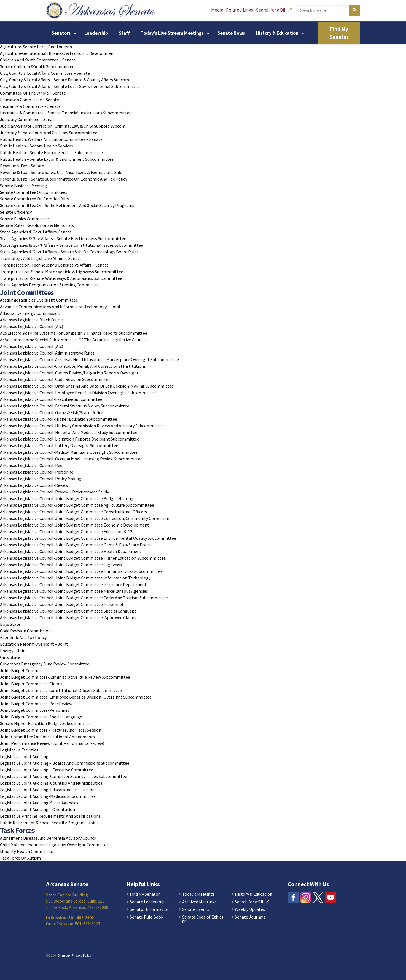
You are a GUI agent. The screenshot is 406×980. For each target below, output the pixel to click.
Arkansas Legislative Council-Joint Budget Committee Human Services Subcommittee (81, 571)
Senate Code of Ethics (203, 919)
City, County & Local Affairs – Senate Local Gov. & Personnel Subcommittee (70, 86)
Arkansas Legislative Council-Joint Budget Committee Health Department (71, 551)
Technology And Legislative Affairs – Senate (41, 258)
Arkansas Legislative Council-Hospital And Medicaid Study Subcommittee (69, 432)
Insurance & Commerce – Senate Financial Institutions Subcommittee (66, 113)
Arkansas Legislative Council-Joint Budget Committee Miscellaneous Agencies (74, 591)
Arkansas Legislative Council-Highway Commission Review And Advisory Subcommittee (82, 426)
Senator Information (150, 909)
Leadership (96, 33)
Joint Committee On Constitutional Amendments (47, 737)
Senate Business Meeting (24, 186)
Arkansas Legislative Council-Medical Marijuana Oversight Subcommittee (69, 452)
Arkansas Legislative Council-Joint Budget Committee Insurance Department (73, 584)
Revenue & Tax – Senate (22, 166)
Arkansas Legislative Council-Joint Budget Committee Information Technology (75, 578)
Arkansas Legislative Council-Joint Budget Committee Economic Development (75, 525)
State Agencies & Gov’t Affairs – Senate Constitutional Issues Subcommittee (72, 245)
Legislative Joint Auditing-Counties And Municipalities (51, 783)
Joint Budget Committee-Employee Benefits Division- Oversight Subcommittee (76, 697)
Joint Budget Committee (24, 670)
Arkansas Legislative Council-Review (34, 485)
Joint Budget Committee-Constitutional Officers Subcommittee (61, 690)
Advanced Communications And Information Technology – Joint (60, 307)
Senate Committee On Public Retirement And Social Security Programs (67, 205)
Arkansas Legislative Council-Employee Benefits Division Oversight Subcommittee (78, 393)
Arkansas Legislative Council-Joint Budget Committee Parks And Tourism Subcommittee (84, 598)
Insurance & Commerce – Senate (30, 106)
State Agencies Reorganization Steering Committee (49, 285)
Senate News (231, 33)
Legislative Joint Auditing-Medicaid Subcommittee (48, 796)
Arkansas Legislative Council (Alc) (32, 326)
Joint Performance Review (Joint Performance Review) (52, 743)
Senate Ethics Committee (24, 219)
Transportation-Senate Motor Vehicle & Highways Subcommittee (62, 272)
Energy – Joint (14, 651)
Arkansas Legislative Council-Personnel (37, 472)
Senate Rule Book (146, 917)
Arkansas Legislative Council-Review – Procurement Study (54, 492)
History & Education (277, 33)
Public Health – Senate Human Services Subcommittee (51, 152)
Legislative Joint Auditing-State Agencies (39, 803)
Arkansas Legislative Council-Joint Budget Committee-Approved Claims (68, 617)
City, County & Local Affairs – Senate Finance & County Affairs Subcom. (65, 80)
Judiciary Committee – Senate (28, 119)
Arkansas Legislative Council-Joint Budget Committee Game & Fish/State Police (76, 545)
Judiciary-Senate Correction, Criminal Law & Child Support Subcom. (63, 126)
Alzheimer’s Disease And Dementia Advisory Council (48, 838)
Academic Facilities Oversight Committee (39, 300)
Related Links (240, 10)
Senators (61, 33)
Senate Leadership (147, 902)
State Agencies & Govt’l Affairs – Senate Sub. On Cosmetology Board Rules (69, 252)
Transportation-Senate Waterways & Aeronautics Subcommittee (61, 278)
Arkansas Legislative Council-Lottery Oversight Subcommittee (59, 445)
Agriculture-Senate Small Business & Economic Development (58, 53)
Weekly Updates (250, 909)
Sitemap (64, 955)
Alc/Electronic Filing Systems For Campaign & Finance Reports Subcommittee (74, 333)
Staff (124, 33)
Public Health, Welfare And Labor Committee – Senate (51, 139)
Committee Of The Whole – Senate (33, 93)
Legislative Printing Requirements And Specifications (50, 816)
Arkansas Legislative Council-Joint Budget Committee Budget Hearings (68, 498)
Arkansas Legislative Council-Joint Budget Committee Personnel (62, 604)
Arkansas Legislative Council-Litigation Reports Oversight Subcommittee (70, 439)
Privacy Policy (82, 955)
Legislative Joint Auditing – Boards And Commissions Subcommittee (65, 763)
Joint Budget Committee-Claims (31, 684)
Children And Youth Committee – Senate (38, 60)
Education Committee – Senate (29, 100)
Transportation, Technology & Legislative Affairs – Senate (54, 265)
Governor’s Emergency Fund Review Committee (45, 664)
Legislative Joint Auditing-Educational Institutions (48, 790)
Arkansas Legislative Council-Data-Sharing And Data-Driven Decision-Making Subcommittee (87, 386)
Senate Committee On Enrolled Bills (34, 199)
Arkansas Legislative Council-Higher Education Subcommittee (59, 419)
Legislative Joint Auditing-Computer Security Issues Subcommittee (64, 776)
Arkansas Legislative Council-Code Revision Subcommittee (55, 379)
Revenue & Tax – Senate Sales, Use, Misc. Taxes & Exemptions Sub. (61, 172)
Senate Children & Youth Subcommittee (37, 66)
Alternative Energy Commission (30, 313)
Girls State (10, 657)
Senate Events (196, 909)
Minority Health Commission (27, 851)
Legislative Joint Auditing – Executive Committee (47, 770)
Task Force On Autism (20, 858)
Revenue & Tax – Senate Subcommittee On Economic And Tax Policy (64, 179)
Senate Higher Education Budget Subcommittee (45, 723)
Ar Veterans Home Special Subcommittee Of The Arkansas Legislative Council (73, 340)
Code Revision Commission (25, 631)
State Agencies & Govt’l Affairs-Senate (36, 232)
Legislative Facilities (19, 750)
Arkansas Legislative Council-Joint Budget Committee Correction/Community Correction (85, 518)
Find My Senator (339, 33)
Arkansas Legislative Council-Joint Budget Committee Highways (61, 565)
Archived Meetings (199, 902)
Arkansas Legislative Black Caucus (32, 320)
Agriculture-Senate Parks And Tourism (36, 47)
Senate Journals (250, 917)
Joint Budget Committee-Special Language (41, 717)
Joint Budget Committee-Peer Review (36, 704)
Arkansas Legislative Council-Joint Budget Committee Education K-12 (66, 531)
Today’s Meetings (198, 894)
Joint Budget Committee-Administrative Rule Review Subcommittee (65, 677)
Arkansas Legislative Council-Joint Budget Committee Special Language (68, 611)
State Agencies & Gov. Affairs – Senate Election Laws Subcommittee (63, 238)
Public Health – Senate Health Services (37, 146)
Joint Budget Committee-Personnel (34, 710)
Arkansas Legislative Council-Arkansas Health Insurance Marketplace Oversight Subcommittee (89, 359)
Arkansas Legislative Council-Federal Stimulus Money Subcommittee (65, 406)
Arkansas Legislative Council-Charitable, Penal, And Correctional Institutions (73, 366)
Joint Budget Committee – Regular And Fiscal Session (51, 730)
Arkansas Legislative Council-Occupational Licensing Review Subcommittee (71, 459)
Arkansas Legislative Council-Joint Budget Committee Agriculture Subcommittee (77, 505)
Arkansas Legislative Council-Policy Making (41, 479)
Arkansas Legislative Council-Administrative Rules (47, 353)
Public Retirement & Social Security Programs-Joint (49, 823)
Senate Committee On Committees (34, 192)
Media (217, 10)
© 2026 (51, 955)
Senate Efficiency (16, 212)
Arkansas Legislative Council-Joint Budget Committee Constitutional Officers (73, 512)
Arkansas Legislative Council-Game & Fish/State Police (52, 412)
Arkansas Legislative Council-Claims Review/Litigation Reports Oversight (69, 373)
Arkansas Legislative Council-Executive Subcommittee (51, 399)
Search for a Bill (274, 10)
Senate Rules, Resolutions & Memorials (37, 225)
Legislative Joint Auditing (24, 756)
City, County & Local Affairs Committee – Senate (45, 73)
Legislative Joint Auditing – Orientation (37, 809)
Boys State (10, 624)
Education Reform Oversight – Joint (34, 644)
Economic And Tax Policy (23, 637)
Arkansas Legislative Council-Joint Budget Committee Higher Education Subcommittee (83, 558)
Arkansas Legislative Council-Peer (32, 465)
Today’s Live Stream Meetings (172, 33)
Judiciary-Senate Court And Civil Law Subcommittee (49, 133)
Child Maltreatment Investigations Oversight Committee (54, 845)
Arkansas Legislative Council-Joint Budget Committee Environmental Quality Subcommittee (88, 538)
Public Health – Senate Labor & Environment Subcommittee (57, 159)
